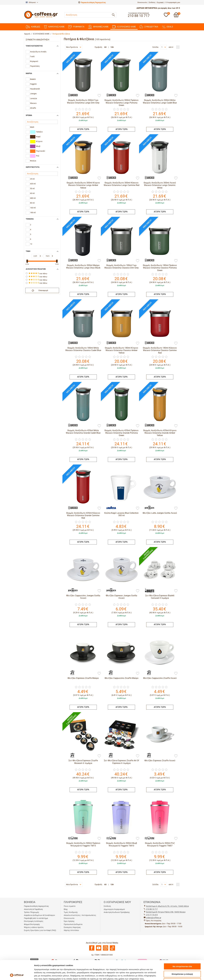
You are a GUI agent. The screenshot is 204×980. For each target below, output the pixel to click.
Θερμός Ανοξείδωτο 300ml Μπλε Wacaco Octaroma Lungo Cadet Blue (160, 101)
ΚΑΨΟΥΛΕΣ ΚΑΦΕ (54, 27)
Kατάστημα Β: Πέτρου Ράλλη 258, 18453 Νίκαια (166, 912)
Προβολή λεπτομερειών (155, 975)
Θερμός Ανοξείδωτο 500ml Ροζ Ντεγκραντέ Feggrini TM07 (160, 844)
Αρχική (27, 34)
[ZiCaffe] (72, 673)
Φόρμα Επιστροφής (32, 924)
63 (105, 47)
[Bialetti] (148, 590)
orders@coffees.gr (154, 918)
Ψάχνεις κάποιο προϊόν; (34, 927)
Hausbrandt (35, 89)
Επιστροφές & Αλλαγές (34, 921)
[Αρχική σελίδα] (41, 18)
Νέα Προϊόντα (74, 47)
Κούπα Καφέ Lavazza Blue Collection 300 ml (121, 514)
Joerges (33, 94)
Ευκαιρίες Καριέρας (72, 927)
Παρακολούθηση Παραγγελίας (93, 2)
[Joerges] (148, 508)
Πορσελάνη (35, 66)
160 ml (33, 208)
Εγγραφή (160, 2)
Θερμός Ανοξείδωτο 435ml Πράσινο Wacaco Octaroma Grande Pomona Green (121, 433)
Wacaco (33, 103)
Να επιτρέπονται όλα (182, 948)
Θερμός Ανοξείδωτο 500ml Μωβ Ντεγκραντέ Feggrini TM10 (121, 844)
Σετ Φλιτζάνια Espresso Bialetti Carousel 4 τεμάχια (160, 597)
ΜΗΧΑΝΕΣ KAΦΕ (98, 27)
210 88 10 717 (152, 909)
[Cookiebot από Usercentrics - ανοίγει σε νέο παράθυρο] (17, 975)
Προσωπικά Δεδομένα (73, 924)
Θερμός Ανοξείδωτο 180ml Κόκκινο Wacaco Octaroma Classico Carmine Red (160, 350)
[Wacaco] (72, 95)
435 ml (33, 184)
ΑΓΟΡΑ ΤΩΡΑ (83, 129)
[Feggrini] (72, 838)
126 (112, 47)
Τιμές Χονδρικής (71, 912)
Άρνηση (182, 963)
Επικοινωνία (142, 2)
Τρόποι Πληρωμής (32, 912)
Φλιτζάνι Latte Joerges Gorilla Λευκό (160, 513)
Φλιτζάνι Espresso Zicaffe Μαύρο (83, 678)
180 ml (33, 213)
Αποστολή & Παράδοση (33, 909)
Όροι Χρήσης (69, 921)
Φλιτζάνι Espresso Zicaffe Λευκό (160, 761)
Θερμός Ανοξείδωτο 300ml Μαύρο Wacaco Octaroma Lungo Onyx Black (83, 267)
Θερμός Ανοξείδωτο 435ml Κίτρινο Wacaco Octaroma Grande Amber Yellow (160, 433)
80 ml (32, 203)
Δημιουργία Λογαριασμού (114, 909)
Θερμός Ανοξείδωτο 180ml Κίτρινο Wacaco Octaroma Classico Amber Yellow (121, 350)
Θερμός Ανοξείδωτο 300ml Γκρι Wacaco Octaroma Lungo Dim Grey (83, 101)
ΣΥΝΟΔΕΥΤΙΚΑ (149, 27)
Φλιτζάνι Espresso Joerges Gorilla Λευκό (121, 597)
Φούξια (33, 161)
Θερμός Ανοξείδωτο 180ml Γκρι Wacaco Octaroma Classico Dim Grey (122, 267)
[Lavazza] (110, 508)
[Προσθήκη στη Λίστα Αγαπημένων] (99, 96)
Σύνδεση (152, 2)
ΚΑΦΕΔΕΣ (33, 27)
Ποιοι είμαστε (70, 906)
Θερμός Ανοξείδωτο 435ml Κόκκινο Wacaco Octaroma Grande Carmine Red (83, 515)
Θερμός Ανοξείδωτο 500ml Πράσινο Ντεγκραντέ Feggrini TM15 (83, 844)
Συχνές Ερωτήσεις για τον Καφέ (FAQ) (40, 930)
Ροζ (35, 156)
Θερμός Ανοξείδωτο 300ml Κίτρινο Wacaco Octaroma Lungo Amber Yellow (83, 185)
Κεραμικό (34, 61)
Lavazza (34, 98)
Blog (66, 909)
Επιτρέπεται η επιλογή (182, 956)
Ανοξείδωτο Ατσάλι (38, 52)
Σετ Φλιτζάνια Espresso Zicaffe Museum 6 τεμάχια (83, 762)
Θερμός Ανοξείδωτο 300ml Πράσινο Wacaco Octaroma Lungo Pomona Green (121, 103)
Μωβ (35, 146)
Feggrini (33, 84)
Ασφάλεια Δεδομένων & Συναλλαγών (39, 915)
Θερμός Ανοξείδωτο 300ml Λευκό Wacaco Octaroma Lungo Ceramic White (160, 185)
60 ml (32, 193)
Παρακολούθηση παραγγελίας (36, 906)
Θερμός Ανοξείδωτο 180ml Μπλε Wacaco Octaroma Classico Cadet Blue (83, 349)
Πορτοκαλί (38, 151)
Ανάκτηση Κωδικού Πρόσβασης (117, 912)
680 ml (33, 198)
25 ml (32, 179)
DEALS (167, 27)
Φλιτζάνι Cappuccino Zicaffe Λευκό (160, 678)
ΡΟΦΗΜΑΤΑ (76, 27)
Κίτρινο (36, 142)
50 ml (32, 188)
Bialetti (33, 79)
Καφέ (35, 137)
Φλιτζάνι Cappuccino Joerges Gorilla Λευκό (83, 597)
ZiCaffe (33, 108)
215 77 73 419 (152, 915)
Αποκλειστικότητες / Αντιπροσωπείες (80, 915)
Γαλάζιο (36, 132)
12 (31, 244)
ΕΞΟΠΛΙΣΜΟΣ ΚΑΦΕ (124, 27)
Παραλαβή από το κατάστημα (36, 918)
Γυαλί (32, 56)
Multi (32, 127)
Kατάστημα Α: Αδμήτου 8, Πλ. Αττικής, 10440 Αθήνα (167, 906)
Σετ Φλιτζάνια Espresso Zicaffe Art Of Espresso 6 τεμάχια (122, 762)
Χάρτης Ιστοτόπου (71, 930)
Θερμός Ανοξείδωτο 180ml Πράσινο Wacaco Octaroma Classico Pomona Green (160, 268)
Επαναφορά (40, 291)
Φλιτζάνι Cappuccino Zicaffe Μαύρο (122, 678)
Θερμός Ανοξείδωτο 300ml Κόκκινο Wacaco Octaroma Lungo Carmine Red (122, 184)
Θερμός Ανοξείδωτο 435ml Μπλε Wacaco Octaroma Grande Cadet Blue (83, 432)
